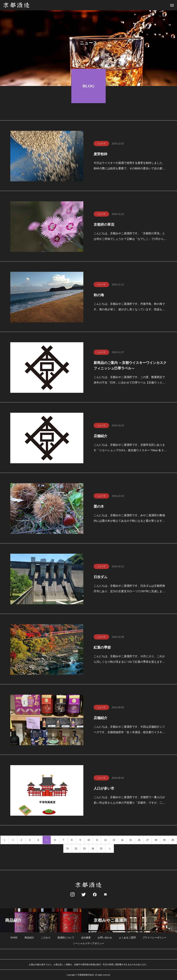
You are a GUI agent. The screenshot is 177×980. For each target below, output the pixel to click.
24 (93, 849)
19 (164, 840)
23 (84, 849)
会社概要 (86, 938)
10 (89, 840)
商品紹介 (29, 938)
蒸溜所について (66, 938)
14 (122, 840)
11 (97, 840)
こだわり (46, 938)
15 (131, 840)
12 (105, 840)
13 (114, 840)
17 (147, 840)
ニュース (101, 144)
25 (101, 849)
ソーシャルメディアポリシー (88, 943)
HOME (14, 938)
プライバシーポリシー (155, 938)
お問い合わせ (105, 938)
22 (76, 849)
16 (139, 840)
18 (156, 840)
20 (173, 840)
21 (68, 849)
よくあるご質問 (127, 938)
